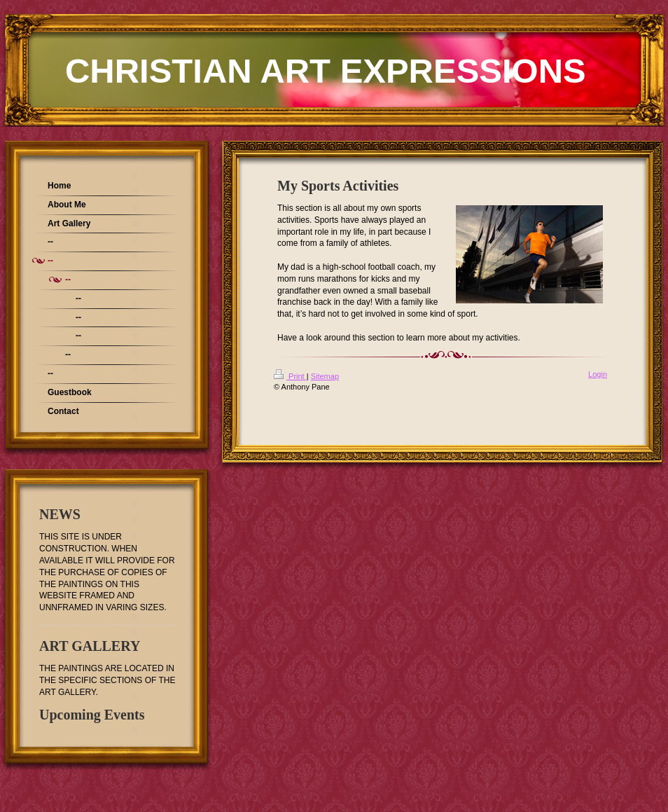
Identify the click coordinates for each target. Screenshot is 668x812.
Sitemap (325, 376)
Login (598, 374)
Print (290, 376)
